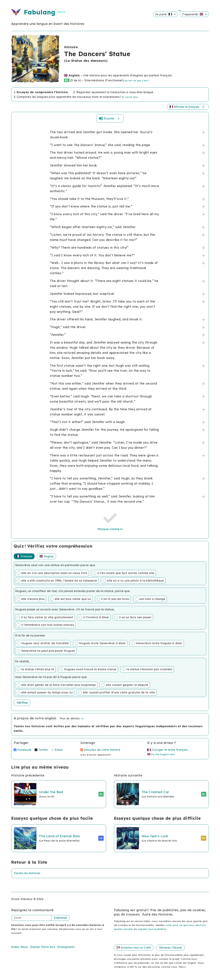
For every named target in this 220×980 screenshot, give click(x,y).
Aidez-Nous (20, 947)
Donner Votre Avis (43, 947)
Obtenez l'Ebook (171, 948)
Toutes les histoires (27, 873)
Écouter (113, 118)
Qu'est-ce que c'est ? (137, 80)
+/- (203, 132)
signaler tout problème (152, 929)
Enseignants (66, 947)
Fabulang (40, 12)
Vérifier (22, 703)
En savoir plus (130, 97)
